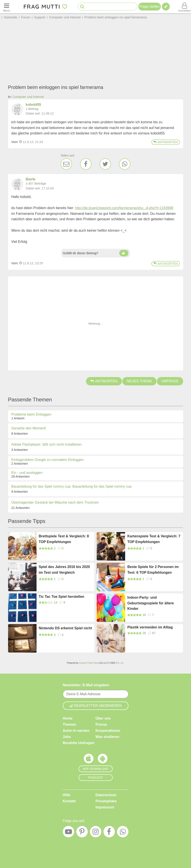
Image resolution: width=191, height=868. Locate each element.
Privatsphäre (106, 801)
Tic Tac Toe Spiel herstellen (61, 597)
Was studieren (108, 737)
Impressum (105, 807)
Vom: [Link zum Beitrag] (15, 142)
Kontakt (69, 801)
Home (68, 718)
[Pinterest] (82, 833)
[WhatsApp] (125, 164)
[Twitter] (105, 164)
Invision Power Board (89, 663)
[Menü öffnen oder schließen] (7, 7)
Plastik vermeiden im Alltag (150, 627)
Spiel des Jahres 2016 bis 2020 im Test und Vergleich (64, 570)
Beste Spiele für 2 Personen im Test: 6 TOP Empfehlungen (153, 570)
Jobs (67, 737)
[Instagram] (96, 833)
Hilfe (67, 795)
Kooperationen (108, 731)
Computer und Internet (28, 97)
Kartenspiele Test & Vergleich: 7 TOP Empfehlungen (154, 539)
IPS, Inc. (120, 663)
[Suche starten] (82, 7)
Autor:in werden (76, 731)
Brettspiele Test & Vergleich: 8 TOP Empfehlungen (64, 539)
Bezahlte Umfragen (79, 743)
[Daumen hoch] (124, 253)
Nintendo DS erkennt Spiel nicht (65, 628)
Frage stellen (150, 6)
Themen (69, 724)
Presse (101, 724)
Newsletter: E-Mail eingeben (86, 685)
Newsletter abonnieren (96, 706)
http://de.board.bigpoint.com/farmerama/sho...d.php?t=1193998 (124, 208)
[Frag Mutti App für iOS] (89, 760)
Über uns (103, 718)
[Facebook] (86, 164)
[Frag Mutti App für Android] (103, 760)
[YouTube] (68, 833)
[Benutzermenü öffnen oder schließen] (184, 7)
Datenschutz (106, 795)
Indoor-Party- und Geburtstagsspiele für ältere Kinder (151, 603)
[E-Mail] (66, 164)
